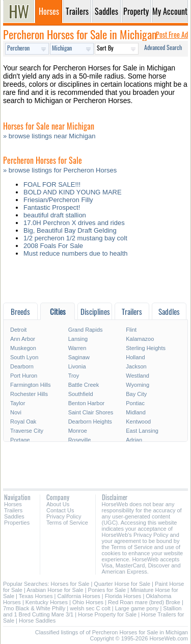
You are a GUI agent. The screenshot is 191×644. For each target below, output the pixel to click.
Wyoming (138, 385)
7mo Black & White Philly (34, 608)
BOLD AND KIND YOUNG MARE (73, 192)
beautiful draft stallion (55, 215)
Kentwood (138, 422)
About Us (58, 504)
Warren (77, 348)
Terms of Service (67, 523)
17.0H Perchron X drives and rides (74, 223)
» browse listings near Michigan (49, 136)
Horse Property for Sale (107, 614)
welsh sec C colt (90, 608)
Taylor (18, 403)
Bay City (136, 394)
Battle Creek (84, 385)
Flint (131, 330)
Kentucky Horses (47, 602)
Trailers (13, 510)
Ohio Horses (88, 602)
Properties (17, 523)
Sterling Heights (146, 348)
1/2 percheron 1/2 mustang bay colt (75, 238)
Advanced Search (163, 47)
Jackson (136, 366)
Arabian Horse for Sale (55, 590)
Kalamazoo (140, 339)
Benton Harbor (87, 403)
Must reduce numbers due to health (76, 253)
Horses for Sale (70, 584)
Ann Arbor (23, 339)
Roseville (80, 440)
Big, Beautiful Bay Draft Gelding (70, 230)
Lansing (78, 339)
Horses (13, 504)
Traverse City (27, 431)
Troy (74, 376)
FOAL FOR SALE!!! (52, 184)
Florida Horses (123, 596)
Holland (135, 357)
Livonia (77, 366)
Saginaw (79, 357)
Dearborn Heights (90, 422)
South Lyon (24, 357)
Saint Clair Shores (91, 412)
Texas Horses (36, 596)
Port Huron (24, 376)
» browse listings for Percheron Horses (60, 170)
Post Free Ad (172, 34)
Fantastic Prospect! (52, 207)
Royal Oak (23, 422)
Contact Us (60, 510)
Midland (136, 412)
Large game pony (137, 608)
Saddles (14, 516)
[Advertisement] (95, 282)
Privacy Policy (64, 516)
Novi (16, 412)
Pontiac (135, 403)
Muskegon (23, 348)
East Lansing (142, 431)
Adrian (134, 440)
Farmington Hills (30, 385)
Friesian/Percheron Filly (58, 200)
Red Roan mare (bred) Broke (144, 602)
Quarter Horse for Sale (122, 584)
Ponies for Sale (107, 590)
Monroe (78, 431)
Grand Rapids (86, 330)
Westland (138, 376)
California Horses (78, 596)
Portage (20, 440)
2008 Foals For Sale (53, 246)
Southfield (81, 394)
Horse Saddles (37, 621)
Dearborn (22, 366)
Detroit (18, 330)
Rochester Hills (29, 394)
